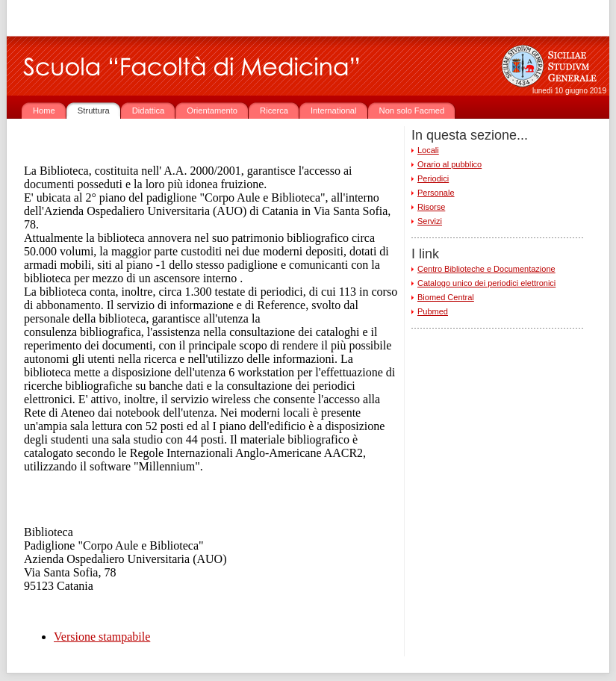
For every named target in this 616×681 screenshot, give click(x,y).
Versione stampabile (102, 637)
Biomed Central (446, 297)
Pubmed (433, 311)
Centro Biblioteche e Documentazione (486, 269)
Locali (428, 150)
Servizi (430, 221)
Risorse (431, 207)
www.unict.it (112, 18)
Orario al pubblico (449, 164)
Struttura (94, 111)
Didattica (149, 111)
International (334, 111)
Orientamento (212, 111)
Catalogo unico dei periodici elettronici (486, 283)
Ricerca (274, 111)
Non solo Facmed (412, 111)
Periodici (433, 178)
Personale (436, 193)
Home (44, 111)
